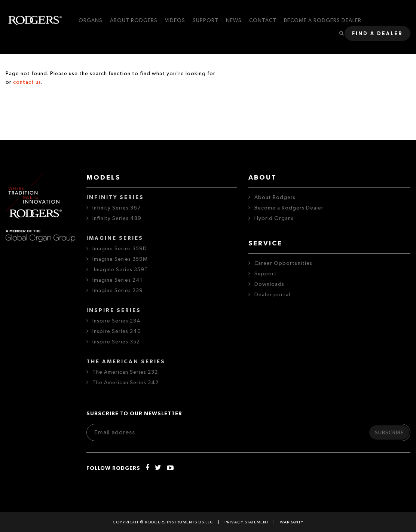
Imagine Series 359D (120, 249)
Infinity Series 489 (117, 218)
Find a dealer (377, 34)
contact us (27, 82)
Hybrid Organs (274, 218)
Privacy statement (247, 522)
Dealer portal (272, 295)
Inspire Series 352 (116, 342)
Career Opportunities (283, 263)
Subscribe (389, 433)
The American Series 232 (125, 372)
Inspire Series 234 (117, 321)
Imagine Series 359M (120, 259)
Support (266, 274)
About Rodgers (275, 198)
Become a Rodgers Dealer (289, 208)
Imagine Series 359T (120, 270)
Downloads (269, 284)
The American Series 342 (126, 383)
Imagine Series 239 (118, 291)
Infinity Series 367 (117, 208)
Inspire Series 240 (117, 331)
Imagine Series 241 (117, 280)
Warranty (292, 522)
